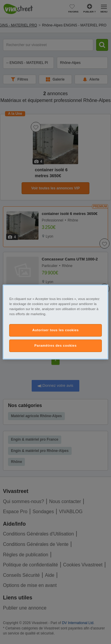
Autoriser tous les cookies (55, 330)
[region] (55, 322)
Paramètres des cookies (55, 345)
